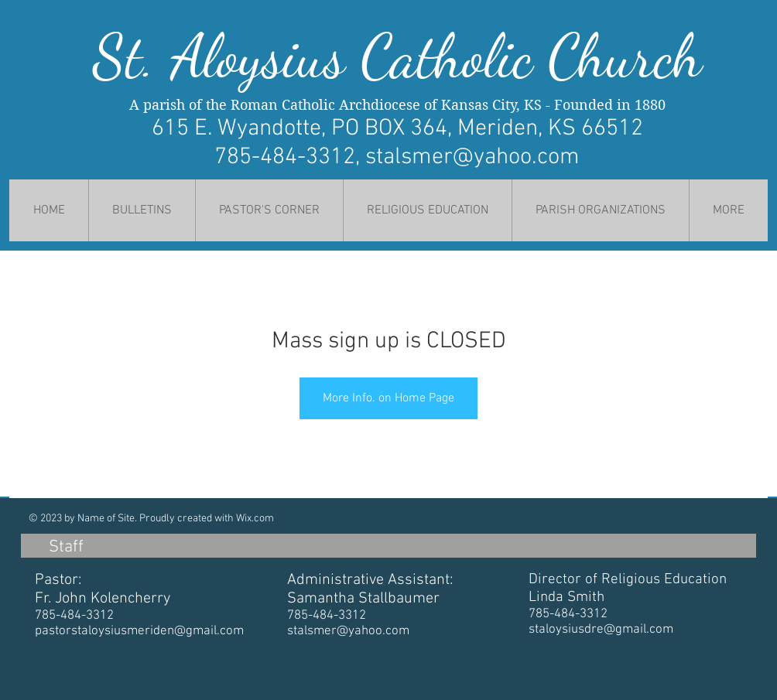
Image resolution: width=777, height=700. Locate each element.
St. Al (155, 56)
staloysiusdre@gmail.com (601, 630)
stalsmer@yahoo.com (472, 157)
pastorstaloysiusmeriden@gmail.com (139, 631)
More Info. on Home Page (388, 398)
